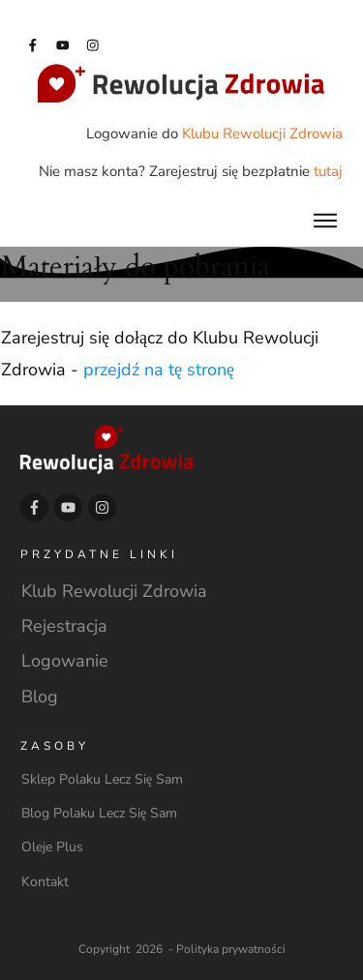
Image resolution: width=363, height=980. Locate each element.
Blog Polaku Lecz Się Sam (99, 813)
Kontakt (45, 882)
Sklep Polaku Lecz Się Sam (102, 779)
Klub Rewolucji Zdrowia (114, 591)
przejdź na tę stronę (159, 370)
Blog (40, 697)
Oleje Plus (52, 847)
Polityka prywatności (231, 949)
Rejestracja (64, 626)
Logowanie (65, 661)
